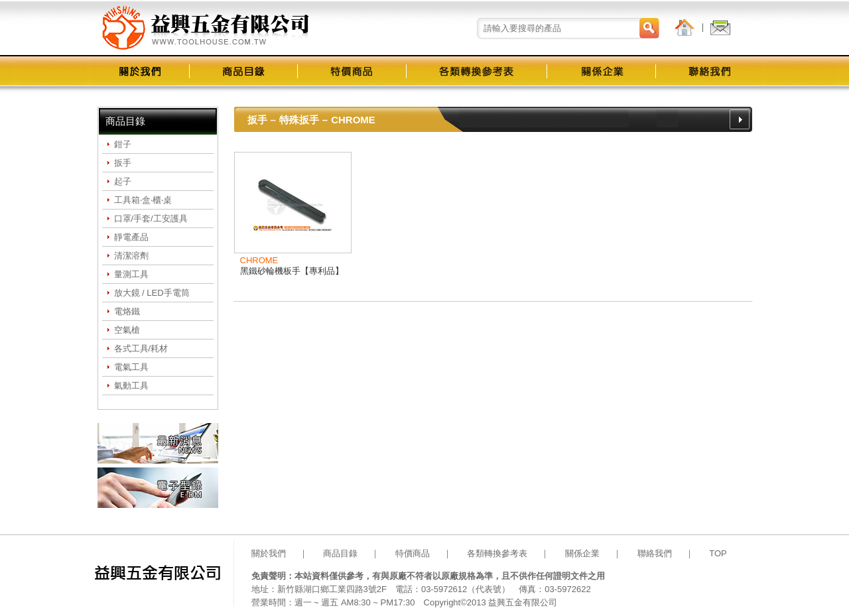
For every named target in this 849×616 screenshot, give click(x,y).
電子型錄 (158, 488)
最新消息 (158, 443)
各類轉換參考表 (497, 553)
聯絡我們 (655, 553)
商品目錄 (340, 553)
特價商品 (413, 553)
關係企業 (582, 553)
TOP (718, 553)
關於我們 (269, 553)
